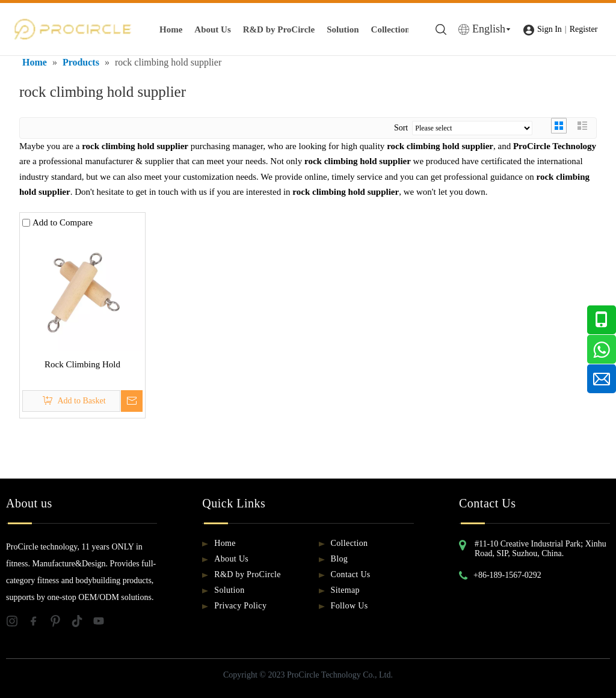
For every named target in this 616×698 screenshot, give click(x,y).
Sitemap (345, 590)
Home (171, 29)
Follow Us (350, 606)
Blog (340, 559)
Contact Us (351, 574)
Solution (343, 29)
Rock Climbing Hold (82, 364)
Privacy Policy (240, 606)
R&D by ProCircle (279, 29)
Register (584, 29)
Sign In (550, 29)
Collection (391, 29)
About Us (212, 29)
